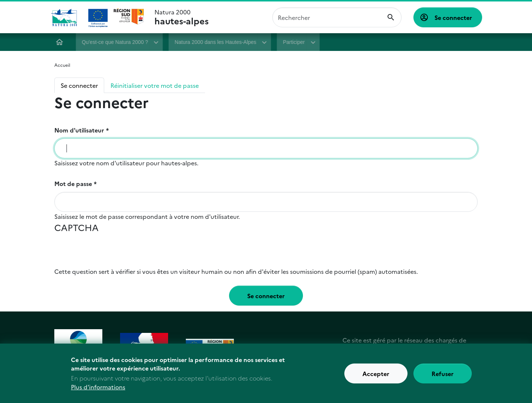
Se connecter (453, 17)
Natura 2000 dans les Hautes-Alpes (216, 42)
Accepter (376, 374)
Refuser (443, 374)
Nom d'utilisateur (79, 130)
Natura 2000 (182, 17)
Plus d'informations (98, 388)
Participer (294, 42)
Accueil (60, 42)
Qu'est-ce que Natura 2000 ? (115, 42)
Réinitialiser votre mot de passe (155, 85)
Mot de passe (73, 183)
